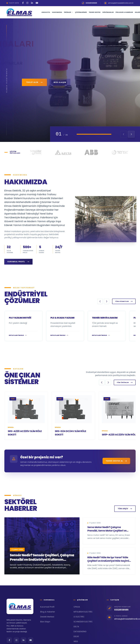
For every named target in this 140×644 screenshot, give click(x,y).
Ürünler (69, 12)
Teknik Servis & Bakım (105, 318)
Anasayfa (46, 12)
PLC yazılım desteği (20, 318)
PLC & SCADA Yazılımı (62, 318)
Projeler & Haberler (124, 12)
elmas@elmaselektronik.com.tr (119, 3)
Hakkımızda (57, 12)
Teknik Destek (95, 12)
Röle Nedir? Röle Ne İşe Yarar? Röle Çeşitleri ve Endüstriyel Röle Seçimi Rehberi (108, 561)
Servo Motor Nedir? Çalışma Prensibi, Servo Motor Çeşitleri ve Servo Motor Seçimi (107, 531)
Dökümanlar (108, 12)
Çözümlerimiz (81, 12)
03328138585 (89, 3)
